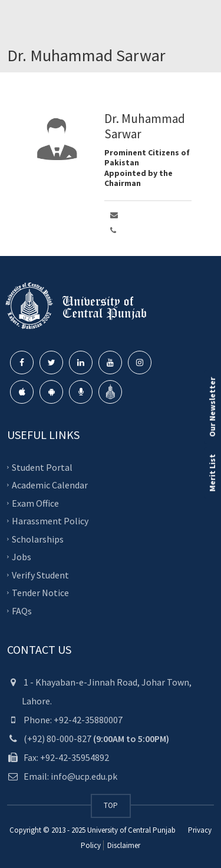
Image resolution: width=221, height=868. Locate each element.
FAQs (22, 610)
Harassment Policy (50, 521)
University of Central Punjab (131, 830)
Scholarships (38, 538)
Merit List (212, 473)
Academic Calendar (50, 485)
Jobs (22, 557)
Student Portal (42, 467)
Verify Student (40, 574)
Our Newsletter (212, 407)
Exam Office (35, 503)
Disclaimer (123, 845)
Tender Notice (40, 593)
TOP (111, 805)
